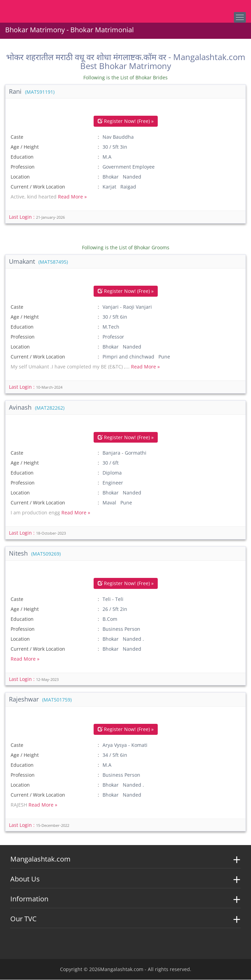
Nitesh (35, 553)
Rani (32, 91)
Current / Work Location (38, 187)
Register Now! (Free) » (126, 121)
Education (22, 157)
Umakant (38, 261)
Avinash (37, 407)
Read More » (72, 197)
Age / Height (25, 147)
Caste (17, 137)
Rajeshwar (40, 699)
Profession (23, 167)
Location (20, 177)
